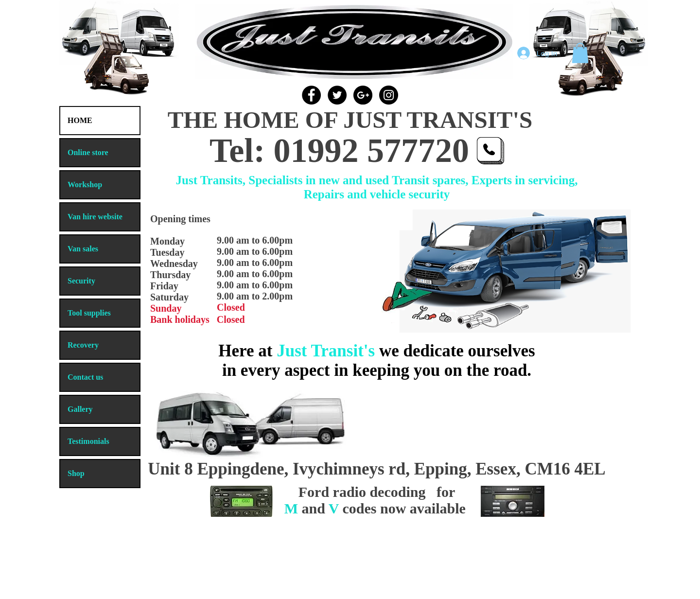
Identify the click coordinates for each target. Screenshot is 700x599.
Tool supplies (89, 313)
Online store (88, 152)
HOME (80, 120)
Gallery (80, 409)
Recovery (83, 345)
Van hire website (95, 217)
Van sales (83, 249)
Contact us (85, 377)
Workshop (85, 185)
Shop (76, 473)
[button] (580, 53)
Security (81, 281)
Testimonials (88, 441)
